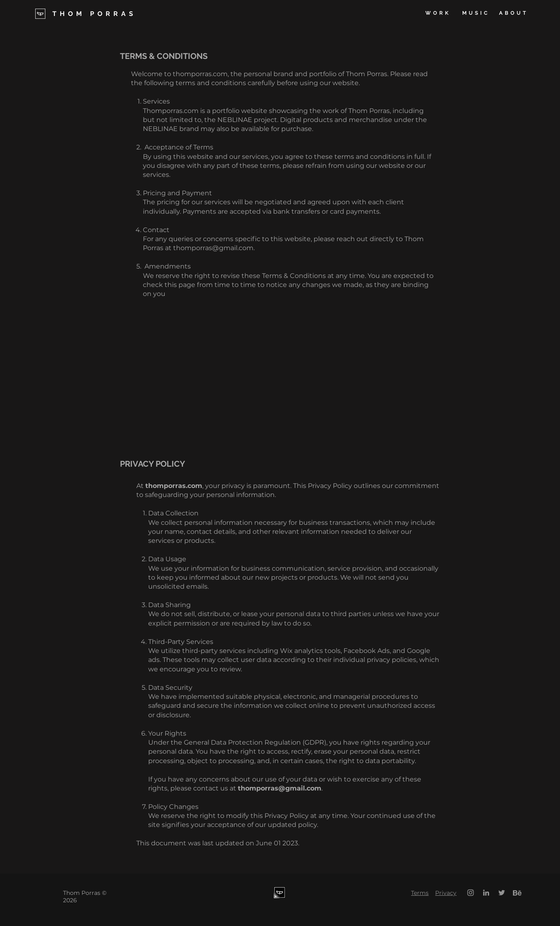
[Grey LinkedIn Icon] (486, 893)
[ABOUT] (513, 13)
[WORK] (438, 13)
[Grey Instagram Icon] (471, 893)
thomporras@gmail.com (213, 248)
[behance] (517, 893)
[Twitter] (502, 893)
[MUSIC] (476, 13)
